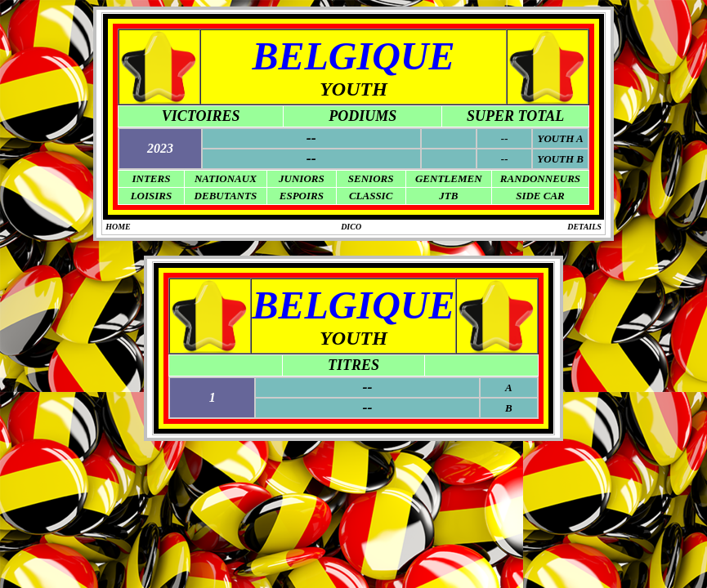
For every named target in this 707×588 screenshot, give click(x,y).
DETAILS (584, 227)
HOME (118, 227)
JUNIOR (298, 178)
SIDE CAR (540, 196)
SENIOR (368, 178)
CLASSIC (371, 196)
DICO (351, 227)
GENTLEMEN (449, 178)
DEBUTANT (223, 196)
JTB (448, 196)
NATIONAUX (226, 178)
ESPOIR (299, 196)
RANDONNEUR (537, 178)
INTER (148, 178)
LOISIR (148, 196)
